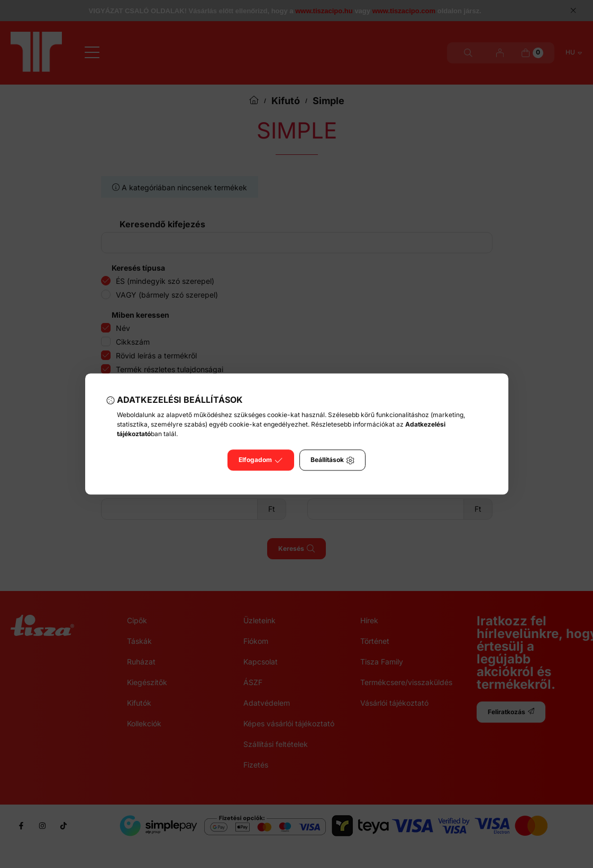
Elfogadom (261, 460)
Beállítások (332, 460)
